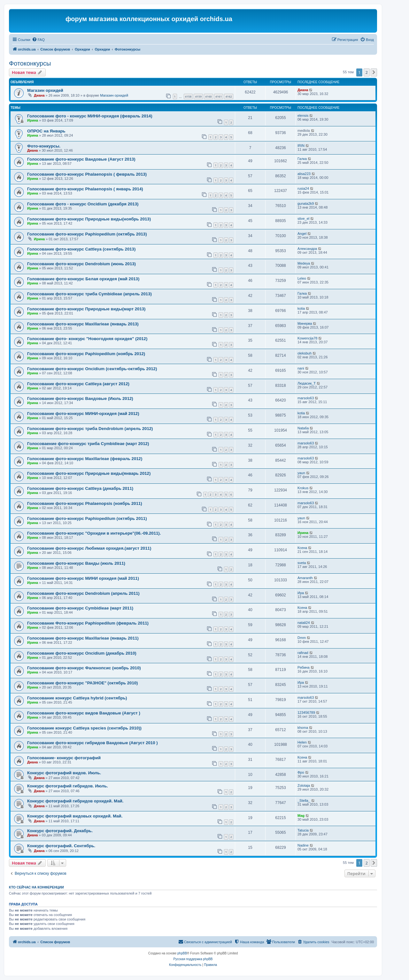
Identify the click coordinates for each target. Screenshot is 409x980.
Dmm (302, 638)
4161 (219, 96)
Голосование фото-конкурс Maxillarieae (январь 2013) (83, 324)
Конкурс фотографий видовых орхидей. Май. (75, 816)
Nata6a (303, 428)
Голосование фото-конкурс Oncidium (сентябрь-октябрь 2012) (92, 369)
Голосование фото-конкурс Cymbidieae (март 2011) (80, 608)
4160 (208, 96)
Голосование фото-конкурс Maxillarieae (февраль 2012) (85, 459)
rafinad (303, 653)
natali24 (304, 623)
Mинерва (305, 323)
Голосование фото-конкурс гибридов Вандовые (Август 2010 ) (93, 743)
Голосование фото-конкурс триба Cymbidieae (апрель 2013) (89, 294)
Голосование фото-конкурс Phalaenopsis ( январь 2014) (85, 189)
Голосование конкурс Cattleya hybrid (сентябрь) (77, 698)
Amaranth (305, 578)
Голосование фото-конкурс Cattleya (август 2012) (78, 384)
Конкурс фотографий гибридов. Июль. (68, 786)
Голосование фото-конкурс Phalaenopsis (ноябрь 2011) (85, 503)
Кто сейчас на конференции (36, 887)
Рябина (304, 667)
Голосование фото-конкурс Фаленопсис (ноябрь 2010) (84, 668)
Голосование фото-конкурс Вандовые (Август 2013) (81, 159)
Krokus (303, 488)
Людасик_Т (307, 383)
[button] (374, 72)
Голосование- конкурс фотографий (64, 758)
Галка (302, 159)
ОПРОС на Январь (46, 131)
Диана (39, 95)
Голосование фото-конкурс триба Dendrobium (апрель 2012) (90, 429)
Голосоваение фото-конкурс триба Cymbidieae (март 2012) (88, 444)
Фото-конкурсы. (44, 146)
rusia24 (303, 188)
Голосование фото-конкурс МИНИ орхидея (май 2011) (83, 578)
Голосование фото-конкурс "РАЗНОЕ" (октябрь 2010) (83, 683)
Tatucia (303, 830)
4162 (229, 96)
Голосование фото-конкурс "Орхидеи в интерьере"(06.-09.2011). (94, 533)
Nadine (303, 845)
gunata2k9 (306, 203)
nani (301, 368)
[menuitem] (38, 40)
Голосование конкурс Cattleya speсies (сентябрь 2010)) (84, 728)
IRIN (301, 146)
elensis (303, 116)
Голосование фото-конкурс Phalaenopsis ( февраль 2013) (87, 174)
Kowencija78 (307, 338)
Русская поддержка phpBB (193, 959)
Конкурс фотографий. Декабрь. (60, 831)
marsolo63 (306, 398)
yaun (301, 473)
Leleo (302, 278)
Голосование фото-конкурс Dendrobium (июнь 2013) (81, 264)
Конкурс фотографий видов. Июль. (64, 773)
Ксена (302, 548)
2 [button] (367, 72)
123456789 (306, 713)
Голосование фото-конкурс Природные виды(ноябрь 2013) (89, 219)
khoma (303, 728)
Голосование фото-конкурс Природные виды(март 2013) (86, 309)
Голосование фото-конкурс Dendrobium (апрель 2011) (83, 593)
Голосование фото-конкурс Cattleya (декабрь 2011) (80, 488)
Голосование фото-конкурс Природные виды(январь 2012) (89, 473)
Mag (301, 816)
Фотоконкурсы (30, 63)
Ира (301, 593)
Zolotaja (304, 785)
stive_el (303, 219)
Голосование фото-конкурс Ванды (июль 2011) (76, 563)
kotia (301, 308)
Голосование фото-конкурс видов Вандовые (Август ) (84, 713)
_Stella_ (304, 801)
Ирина (33, 120)
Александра (307, 249)
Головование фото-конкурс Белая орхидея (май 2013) (83, 279)
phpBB (182, 953)
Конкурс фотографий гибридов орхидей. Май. (75, 801)
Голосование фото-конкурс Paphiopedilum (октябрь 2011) (87, 518)
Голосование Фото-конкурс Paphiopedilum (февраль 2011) (88, 623)
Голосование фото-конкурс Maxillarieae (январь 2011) (83, 638)
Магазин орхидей (45, 90)
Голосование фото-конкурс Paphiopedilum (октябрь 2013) (87, 234)
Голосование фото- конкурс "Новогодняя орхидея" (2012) (87, 339)
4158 (188, 96)
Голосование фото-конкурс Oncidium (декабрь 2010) (82, 653)
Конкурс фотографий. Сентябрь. (61, 846)
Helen (302, 742)
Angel (302, 234)
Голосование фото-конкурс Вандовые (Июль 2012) (80, 398)
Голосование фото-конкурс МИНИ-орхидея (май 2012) (83, 414)
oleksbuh (305, 353)
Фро (301, 772)
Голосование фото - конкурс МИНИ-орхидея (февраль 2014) (90, 116)
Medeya (304, 263)
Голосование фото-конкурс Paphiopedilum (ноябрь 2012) (86, 354)
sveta (302, 563)
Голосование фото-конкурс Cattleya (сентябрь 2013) (81, 249)
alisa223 (304, 174)
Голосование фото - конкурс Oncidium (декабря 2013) (83, 204)
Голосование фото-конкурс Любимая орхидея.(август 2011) (89, 548)
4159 (198, 96)
